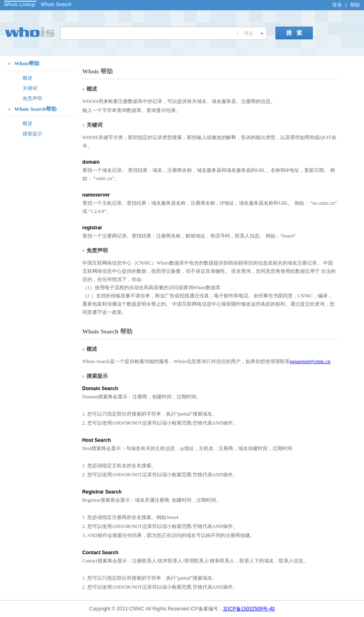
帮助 (355, 5)
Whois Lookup (20, 5)
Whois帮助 (27, 63)
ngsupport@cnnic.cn (310, 361)
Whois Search (56, 5)
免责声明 (32, 98)
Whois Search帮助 (35, 109)
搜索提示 (32, 134)
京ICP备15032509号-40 (249, 609)
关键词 (30, 88)
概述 (27, 78)
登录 (337, 5)
